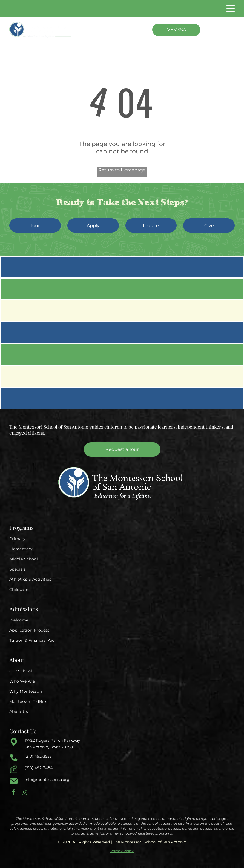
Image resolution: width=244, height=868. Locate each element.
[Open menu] (231, 8)
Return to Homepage (122, 170)
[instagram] (24, 793)
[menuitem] (122, 539)
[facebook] (13, 793)
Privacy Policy (122, 851)
